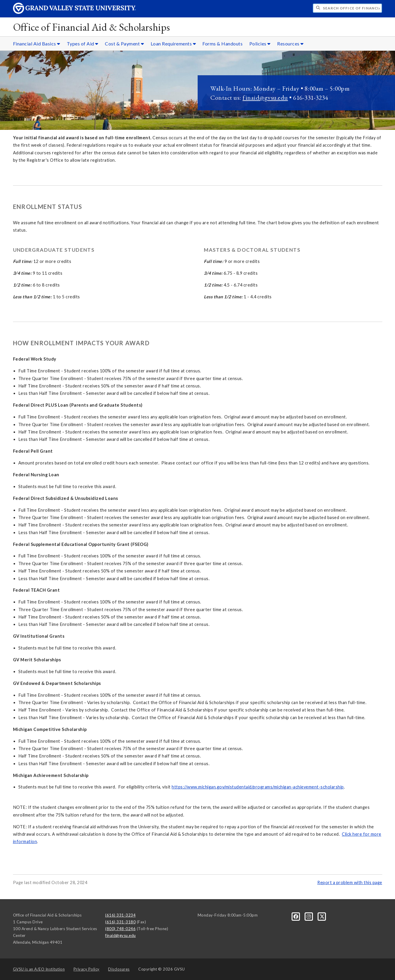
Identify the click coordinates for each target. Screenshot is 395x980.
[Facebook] (296, 916)
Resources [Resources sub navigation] (290, 44)
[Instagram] (309, 916)
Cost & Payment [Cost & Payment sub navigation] (124, 44)
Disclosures (119, 969)
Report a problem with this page (350, 882)
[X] (322, 916)
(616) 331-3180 (120, 922)
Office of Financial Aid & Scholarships (92, 27)
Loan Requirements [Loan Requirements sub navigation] (173, 44)
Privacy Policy (87, 969)
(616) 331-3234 (120, 915)
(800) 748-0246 (120, 929)
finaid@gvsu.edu (265, 97)
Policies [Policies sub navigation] (260, 44)
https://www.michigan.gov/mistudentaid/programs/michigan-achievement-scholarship (258, 787)
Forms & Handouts (222, 44)
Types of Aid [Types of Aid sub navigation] (83, 44)
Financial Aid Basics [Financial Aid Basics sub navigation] (37, 44)
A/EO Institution (39, 969)
